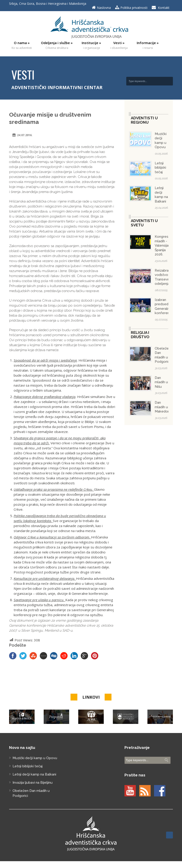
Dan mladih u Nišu (161, 382)
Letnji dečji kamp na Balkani (161, 195)
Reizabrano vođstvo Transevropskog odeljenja (168, 277)
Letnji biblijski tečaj (160, 168)
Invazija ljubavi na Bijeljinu (33, 783)
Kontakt (164, 8)
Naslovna (104, 8)
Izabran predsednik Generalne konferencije (165, 306)
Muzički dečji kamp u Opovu (161, 141)
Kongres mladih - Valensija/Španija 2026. (163, 245)
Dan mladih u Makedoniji (163, 407)
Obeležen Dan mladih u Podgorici (163, 355)
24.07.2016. (25, 135)
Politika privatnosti (134, 8)
